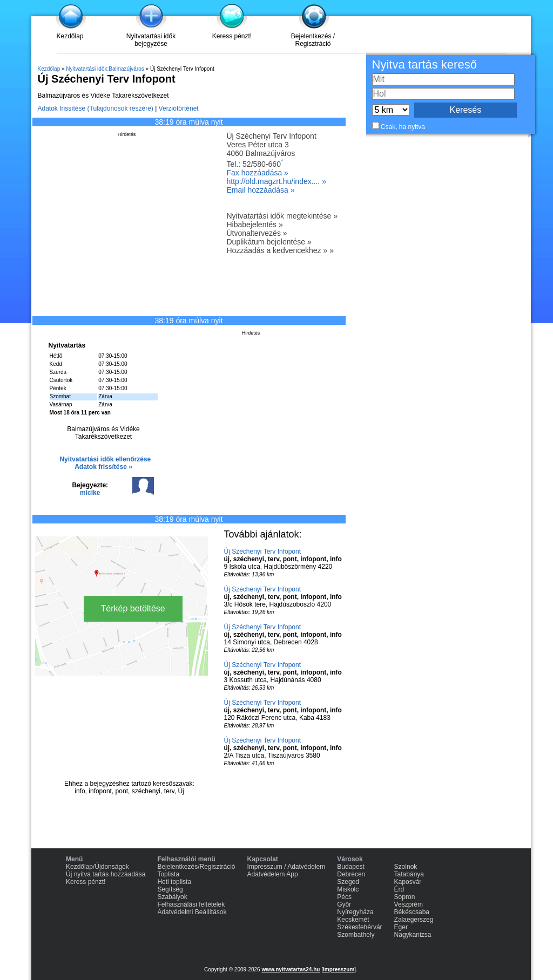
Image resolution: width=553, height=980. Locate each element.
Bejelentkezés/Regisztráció (196, 867)
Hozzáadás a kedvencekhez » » (280, 250)
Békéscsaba (412, 912)
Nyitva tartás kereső (424, 64)
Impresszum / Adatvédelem (286, 867)
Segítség (170, 889)
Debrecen (351, 874)
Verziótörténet (179, 108)
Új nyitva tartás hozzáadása (106, 874)
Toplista (168, 874)
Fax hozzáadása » (258, 173)
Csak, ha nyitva (403, 127)
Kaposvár (408, 882)
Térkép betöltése (133, 608)
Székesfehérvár (359, 927)
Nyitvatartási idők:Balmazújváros (105, 69)
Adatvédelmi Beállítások (192, 912)
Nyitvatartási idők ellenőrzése (105, 459)
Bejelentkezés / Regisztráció (313, 40)
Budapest (351, 867)
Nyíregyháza (355, 912)
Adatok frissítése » (103, 467)
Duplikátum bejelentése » (269, 242)
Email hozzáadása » (261, 190)
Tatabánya (409, 874)
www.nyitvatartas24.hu (291, 969)
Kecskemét (353, 920)
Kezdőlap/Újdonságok (97, 867)
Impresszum (339, 969)
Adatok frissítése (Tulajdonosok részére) (96, 108)
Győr (344, 904)
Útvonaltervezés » (257, 233)
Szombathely (356, 935)
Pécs (344, 897)
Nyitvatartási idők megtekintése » (282, 216)
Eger (401, 927)
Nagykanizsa (413, 935)
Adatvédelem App (273, 874)
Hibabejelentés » (255, 224)
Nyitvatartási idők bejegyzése (151, 40)
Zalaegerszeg (414, 920)
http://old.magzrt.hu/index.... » (276, 181)
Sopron (405, 897)
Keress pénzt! (232, 36)
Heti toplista (174, 882)
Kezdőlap (70, 36)
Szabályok (172, 897)
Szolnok (406, 867)
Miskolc (348, 889)
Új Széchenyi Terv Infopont (263, 552)
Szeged (348, 882)
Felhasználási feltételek (191, 904)
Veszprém (409, 904)
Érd (399, 889)
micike (90, 493)
